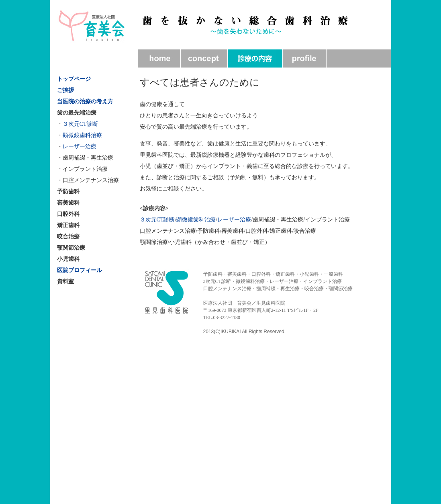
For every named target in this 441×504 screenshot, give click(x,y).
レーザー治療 (80, 146)
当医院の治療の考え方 (85, 101)
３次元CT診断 (80, 124)
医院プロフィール (80, 270)
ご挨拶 (65, 90)
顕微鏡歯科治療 (82, 135)
